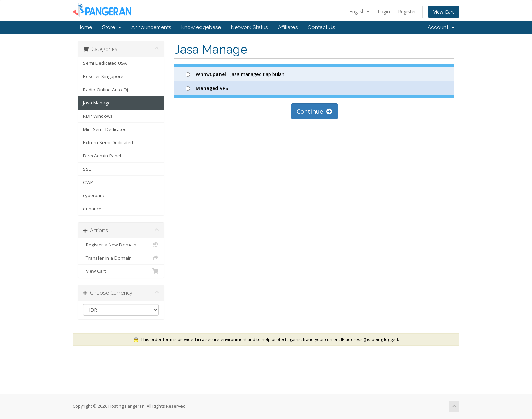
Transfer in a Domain (121, 258)
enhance (92, 209)
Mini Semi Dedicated (105, 129)
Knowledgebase (201, 27)
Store (112, 27)
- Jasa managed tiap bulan (235, 74)
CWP (88, 182)
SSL (87, 169)
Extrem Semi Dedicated (108, 142)
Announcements (151, 27)
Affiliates (288, 27)
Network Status (249, 27)
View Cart (444, 12)
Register (407, 11)
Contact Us (321, 27)
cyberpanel (95, 195)
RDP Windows (98, 116)
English (359, 11)
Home (85, 27)
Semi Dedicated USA (105, 63)
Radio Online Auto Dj (106, 90)
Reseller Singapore (103, 76)
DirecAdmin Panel (102, 156)
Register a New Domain (121, 245)
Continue (315, 111)
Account (441, 27)
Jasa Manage (97, 103)
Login (384, 11)
